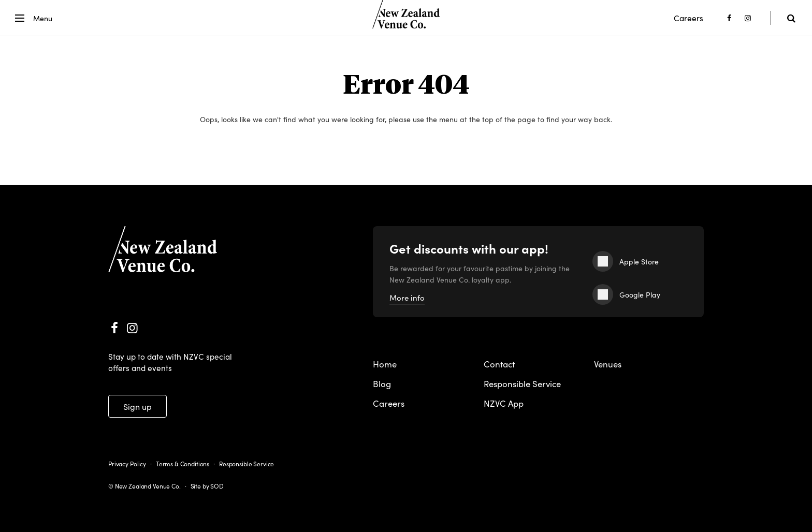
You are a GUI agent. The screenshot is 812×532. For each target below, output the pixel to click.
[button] (32, 18)
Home (385, 364)
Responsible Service (522, 383)
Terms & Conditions (183, 463)
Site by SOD (207, 486)
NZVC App (504, 403)
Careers (688, 18)
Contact (499, 364)
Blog (382, 383)
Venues (608, 364)
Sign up (137, 406)
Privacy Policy (127, 463)
